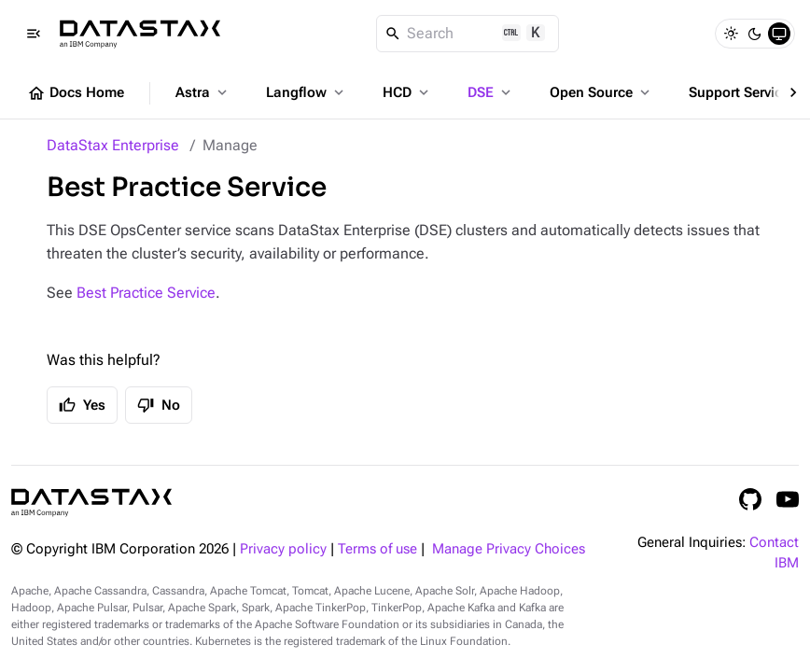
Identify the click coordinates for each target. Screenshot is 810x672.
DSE (491, 92)
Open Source (601, 92)
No (159, 405)
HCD (407, 92)
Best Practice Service (146, 293)
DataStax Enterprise (113, 145)
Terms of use (377, 549)
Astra (203, 92)
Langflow (307, 92)
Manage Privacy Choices (509, 549)
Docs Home (76, 93)
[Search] (468, 34)
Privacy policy (283, 549)
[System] (779, 34)
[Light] (731, 34)
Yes (82, 405)
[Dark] (755, 34)
